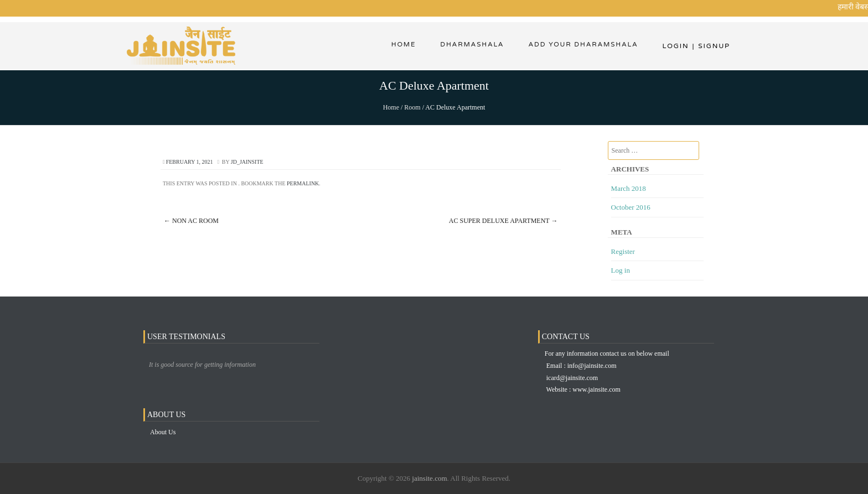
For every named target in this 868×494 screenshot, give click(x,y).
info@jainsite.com (592, 366)
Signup (711, 46)
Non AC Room (191, 221)
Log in (621, 270)
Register (623, 251)
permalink (303, 183)
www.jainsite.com (596, 389)
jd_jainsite (247, 162)
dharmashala (470, 46)
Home (400, 46)
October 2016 (631, 207)
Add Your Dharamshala (582, 46)
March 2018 (629, 188)
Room (412, 107)
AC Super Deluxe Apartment (503, 221)
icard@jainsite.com (572, 378)
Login (675, 46)
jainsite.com (429, 478)
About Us (163, 432)
